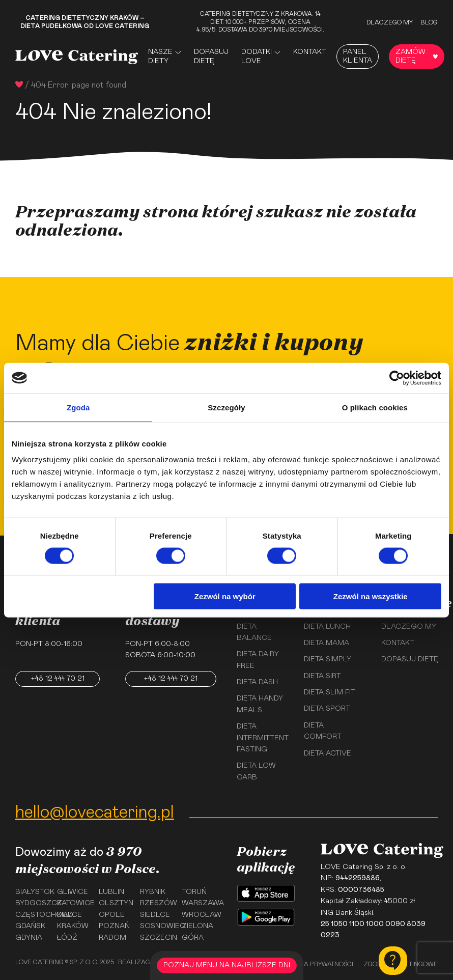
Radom (112, 938)
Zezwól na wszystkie (371, 596)
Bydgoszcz (33, 903)
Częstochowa (33, 915)
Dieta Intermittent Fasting (263, 738)
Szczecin (157, 938)
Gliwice (73, 892)
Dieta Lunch (327, 627)
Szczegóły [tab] (226, 407)
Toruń (194, 892)
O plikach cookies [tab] (375, 407)
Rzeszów (157, 903)
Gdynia (29, 938)
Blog (429, 22)
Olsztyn (116, 903)
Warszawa (199, 903)
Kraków (73, 926)
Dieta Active (328, 753)
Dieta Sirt (322, 676)
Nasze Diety (160, 57)
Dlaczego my (390, 22)
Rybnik (153, 892)
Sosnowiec (157, 926)
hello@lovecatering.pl (95, 813)
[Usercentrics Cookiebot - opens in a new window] (397, 378)
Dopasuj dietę (211, 57)
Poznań (114, 926)
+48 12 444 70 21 (58, 679)
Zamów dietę (417, 56)
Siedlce (155, 915)
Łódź (67, 938)
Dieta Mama (327, 643)
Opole (112, 915)
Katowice (74, 903)
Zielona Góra (197, 932)
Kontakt (310, 52)
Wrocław (199, 915)
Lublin (111, 892)
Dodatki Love (257, 57)
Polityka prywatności (316, 964)
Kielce (69, 915)
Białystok (33, 892)
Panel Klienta (358, 56)
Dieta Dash (257, 682)
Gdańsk (30, 926)
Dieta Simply (328, 659)
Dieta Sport (327, 709)
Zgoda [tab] (78, 407)
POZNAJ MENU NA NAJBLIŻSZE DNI (227, 965)
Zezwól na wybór (225, 596)
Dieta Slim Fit (330, 692)
